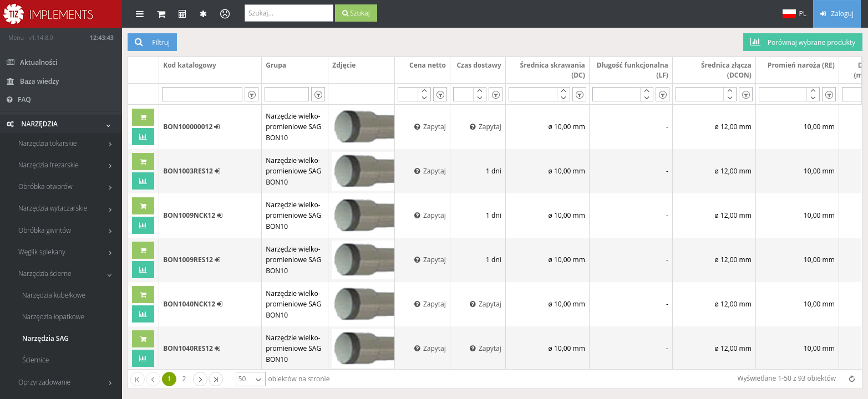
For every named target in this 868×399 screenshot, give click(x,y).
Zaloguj (837, 14)
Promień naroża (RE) (801, 65)
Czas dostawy (479, 65)
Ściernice (35, 360)
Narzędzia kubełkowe (54, 295)
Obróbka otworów (67, 186)
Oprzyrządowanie (67, 382)
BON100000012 (191, 127)
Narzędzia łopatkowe (53, 317)
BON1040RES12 (192, 348)
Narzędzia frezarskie (67, 165)
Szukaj (356, 13)
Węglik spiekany (67, 252)
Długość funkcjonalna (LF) (633, 70)
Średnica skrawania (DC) (553, 70)
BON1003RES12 (192, 171)
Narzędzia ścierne (67, 273)
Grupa (276, 65)
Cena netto (428, 65)
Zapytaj (430, 127)
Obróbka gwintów (67, 230)
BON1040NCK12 (193, 304)
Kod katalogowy (190, 65)
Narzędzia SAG (45, 338)
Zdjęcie (344, 65)
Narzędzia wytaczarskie (67, 208)
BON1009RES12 (192, 260)
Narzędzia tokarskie (67, 143)
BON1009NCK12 (193, 215)
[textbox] (202, 94)
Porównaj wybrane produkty (803, 42)
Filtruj (152, 42)
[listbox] (252, 94)
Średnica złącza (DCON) (726, 70)
